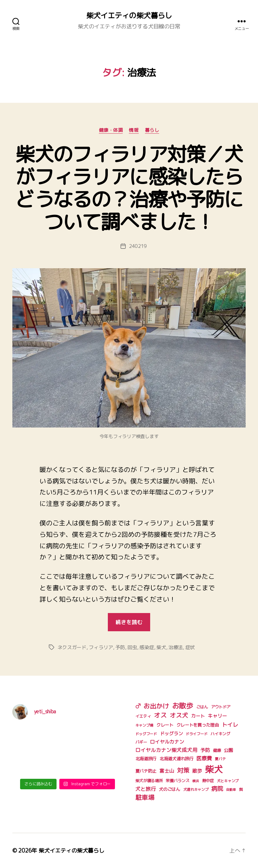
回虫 (132, 647)
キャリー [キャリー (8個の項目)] (217, 716)
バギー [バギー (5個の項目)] (141, 742)
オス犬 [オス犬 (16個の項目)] (179, 715)
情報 (134, 130)
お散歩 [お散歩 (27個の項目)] (183, 706)
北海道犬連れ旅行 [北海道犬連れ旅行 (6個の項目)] (176, 759)
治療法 (176, 647)
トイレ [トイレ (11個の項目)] (230, 725)
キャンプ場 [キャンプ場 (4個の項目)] (144, 725)
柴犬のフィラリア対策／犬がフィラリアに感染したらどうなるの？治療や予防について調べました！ (129, 188)
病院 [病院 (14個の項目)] (217, 789)
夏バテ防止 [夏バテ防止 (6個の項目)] (146, 771)
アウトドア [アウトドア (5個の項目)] (221, 707)
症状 (190, 647)
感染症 (147, 647)
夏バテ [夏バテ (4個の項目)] (220, 759)
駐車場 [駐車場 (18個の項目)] (145, 797)
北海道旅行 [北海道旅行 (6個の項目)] (146, 759)
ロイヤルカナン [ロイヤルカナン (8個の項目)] (167, 742)
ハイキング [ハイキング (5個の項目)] (220, 734)
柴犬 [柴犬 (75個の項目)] (214, 769)
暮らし (152, 130)
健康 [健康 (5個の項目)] (217, 750)
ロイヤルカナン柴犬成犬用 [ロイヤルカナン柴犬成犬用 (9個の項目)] (166, 750)
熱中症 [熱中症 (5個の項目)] (208, 781)
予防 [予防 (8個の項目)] (205, 750)
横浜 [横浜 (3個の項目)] (195, 781)
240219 (138, 246)
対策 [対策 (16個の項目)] (183, 770)
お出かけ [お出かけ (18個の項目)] (156, 706)
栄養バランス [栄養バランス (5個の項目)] (177, 781)
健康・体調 (111, 130)
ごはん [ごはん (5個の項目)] (202, 707)
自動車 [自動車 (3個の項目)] (231, 790)
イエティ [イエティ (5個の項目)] (143, 716)
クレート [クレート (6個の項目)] (165, 725)
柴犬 (161, 647)
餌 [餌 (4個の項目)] (241, 789)
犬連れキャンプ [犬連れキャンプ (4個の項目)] (196, 789)
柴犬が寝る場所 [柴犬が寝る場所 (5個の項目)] (149, 781)
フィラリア (101, 647)
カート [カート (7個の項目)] (198, 716)
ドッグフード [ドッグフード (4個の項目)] (146, 734)
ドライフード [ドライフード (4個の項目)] (197, 734)
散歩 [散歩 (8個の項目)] (197, 771)
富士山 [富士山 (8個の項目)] (167, 771)
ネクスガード (72, 647)
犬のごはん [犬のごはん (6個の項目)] (169, 789)
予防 (120, 647)
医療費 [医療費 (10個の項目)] (204, 758)
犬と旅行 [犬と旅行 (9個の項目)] (146, 789)
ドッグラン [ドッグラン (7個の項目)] (171, 734)
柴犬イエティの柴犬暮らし (129, 15)
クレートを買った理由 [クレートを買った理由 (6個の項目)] (198, 725)
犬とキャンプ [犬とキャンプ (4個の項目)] (228, 781)
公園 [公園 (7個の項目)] (228, 750)
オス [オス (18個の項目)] (160, 715)
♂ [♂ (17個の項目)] (138, 706)
